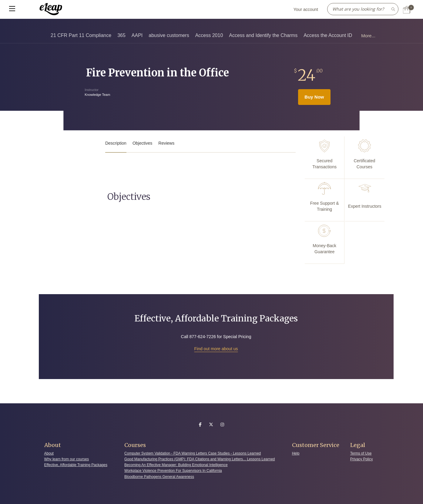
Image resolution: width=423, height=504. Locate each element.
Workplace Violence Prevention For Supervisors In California (173, 471)
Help (296, 453)
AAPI (137, 35)
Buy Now (314, 97)
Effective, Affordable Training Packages (76, 465)
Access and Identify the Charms (263, 35)
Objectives (142, 143)
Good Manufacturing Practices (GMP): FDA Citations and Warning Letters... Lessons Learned (200, 459)
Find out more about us (216, 349)
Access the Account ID (328, 35)
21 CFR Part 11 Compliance (81, 35)
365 (121, 35)
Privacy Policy (362, 459)
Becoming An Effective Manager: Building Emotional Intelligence (176, 465)
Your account (306, 9)
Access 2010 (209, 35)
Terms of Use (361, 453)
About (49, 453)
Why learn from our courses (67, 459)
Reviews (166, 143)
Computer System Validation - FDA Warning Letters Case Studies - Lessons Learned (193, 453)
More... (368, 36)
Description (116, 143)
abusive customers (169, 35)
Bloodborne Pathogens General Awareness (159, 477)
